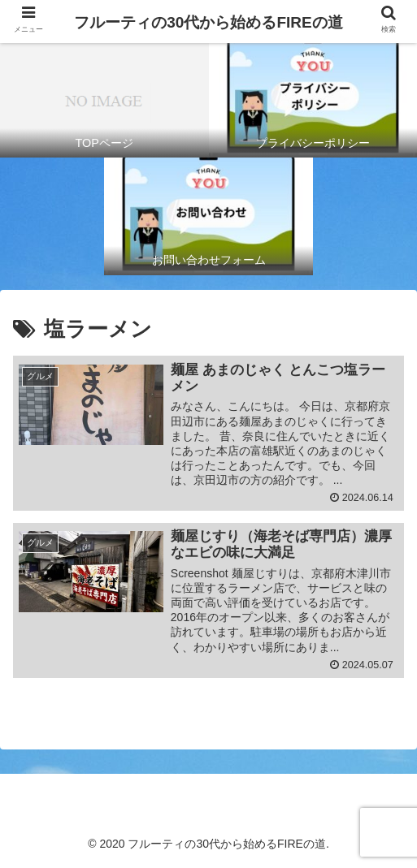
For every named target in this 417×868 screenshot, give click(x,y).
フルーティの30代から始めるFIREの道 (208, 22)
